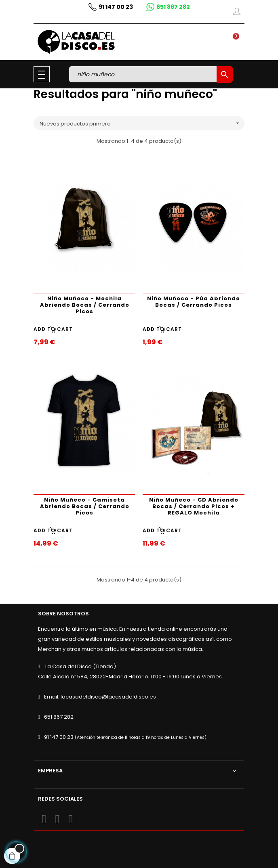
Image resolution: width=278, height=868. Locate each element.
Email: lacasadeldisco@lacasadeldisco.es (100, 697)
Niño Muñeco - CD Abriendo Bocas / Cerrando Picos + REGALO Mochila (194, 506)
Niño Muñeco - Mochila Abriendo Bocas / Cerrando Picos (85, 305)
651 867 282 (59, 717)
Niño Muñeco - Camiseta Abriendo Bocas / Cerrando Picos (85, 506)
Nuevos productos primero (142, 123)
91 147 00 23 (59, 737)
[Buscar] (144, 74)
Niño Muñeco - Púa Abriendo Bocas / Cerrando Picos (194, 302)
